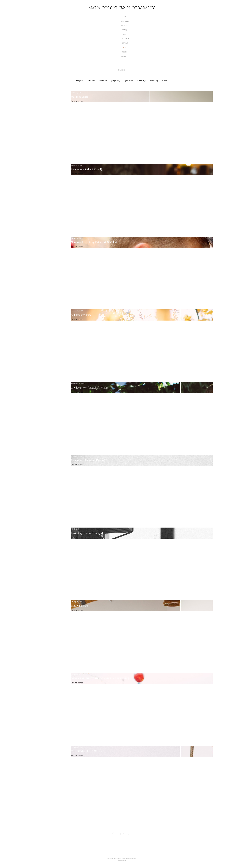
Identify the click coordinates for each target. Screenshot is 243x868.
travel (165, 80)
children (92, 80)
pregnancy (116, 80)
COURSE (125, 52)
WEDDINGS (125, 26)
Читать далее (77, 101)
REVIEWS (125, 43)
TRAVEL (125, 30)
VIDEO (125, 34)
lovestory (142, 80)
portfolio (129, 80)
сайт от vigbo (122, 860)
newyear (80, 80)
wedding (154, 80)
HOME (125, 17)
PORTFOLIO (125, 21)
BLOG (125, 48)
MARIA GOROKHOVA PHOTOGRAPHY (122, 8)
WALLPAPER (125, 39)
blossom (104, 80)
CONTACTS (125, 56)
